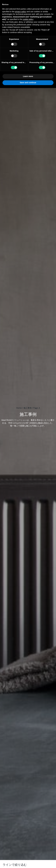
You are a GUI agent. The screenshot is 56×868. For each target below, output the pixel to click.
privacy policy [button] (21, 12)
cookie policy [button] (28, 19)
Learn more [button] (28, 76)
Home (19, 408)
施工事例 (28, 408)
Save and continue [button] (28, 83)
